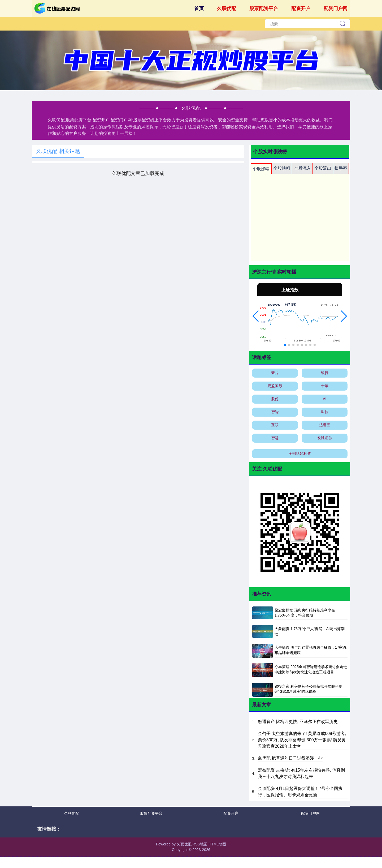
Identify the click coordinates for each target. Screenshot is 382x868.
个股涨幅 (261, 169)
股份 (275, 399)
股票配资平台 (264, 8)
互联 (275, 425)
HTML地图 (217, 844)
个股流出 (323, 168)
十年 (325, 386)
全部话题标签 (300, 454)
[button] (256, 316)
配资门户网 (336, 8)
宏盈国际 (275, 386)
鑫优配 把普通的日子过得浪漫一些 (290, 758)
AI (325, 399)
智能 (275, 412)
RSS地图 (200, 844)
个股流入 (302, 168)
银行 (325, 373)
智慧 (275, 438)
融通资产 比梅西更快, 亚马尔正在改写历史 (298, 722)
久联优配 (227, 8)
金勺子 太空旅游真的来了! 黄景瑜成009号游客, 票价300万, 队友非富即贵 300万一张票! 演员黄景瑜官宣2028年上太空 (302, 740)
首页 (199, 8)
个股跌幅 (282, 168)
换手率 (341, 168)
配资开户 (301, 8)
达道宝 (325, 425)
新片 (275, 373)
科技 (325, 412)
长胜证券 (325, 438)
